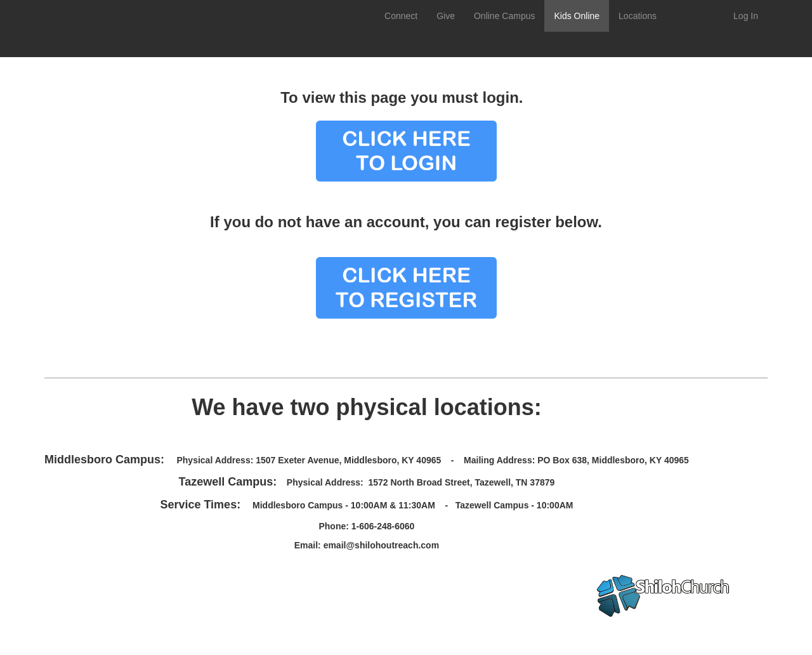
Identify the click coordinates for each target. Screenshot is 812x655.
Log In (746, 16)
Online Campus (505, 16)
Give (446, 16)
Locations (638, 16)
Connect (401, 16)
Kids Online (577, 16)
